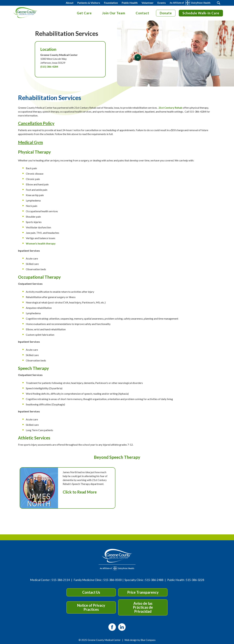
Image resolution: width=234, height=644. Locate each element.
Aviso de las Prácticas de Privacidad (143, 607)
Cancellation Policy (36, 123)
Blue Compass (148, 640)
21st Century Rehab (170, 108)
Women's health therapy (41, 243)
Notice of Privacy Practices (91, 607)
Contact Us (91, 592)
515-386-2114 (61, 580)
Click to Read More (80, 492)
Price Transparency (143, 592)
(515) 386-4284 (49, 67)
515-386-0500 (112, 580)
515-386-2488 (154, 580)
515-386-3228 (195, 580)
